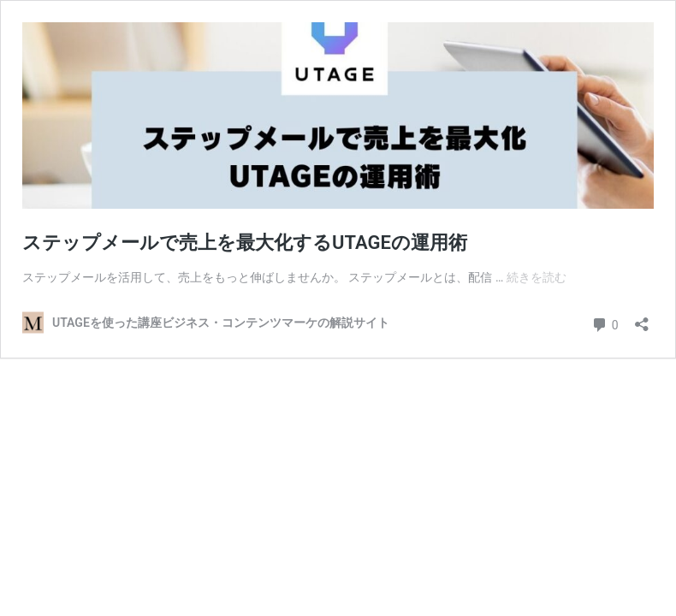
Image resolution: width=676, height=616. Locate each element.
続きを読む (537, 277)
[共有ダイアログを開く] (642, 319)
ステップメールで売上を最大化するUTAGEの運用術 (245, 243)
